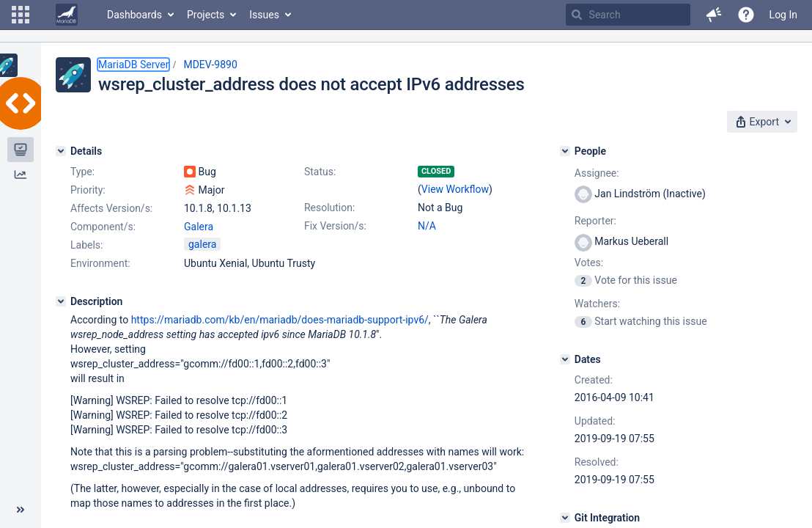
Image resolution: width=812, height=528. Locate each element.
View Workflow (455, 189)
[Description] (61, 301)
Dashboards (134, 15)
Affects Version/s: (111, 208)
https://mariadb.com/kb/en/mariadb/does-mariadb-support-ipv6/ (280, 320)
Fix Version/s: (335, 226)
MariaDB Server (133, 65)
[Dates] (565, 359)
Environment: (100, 263)
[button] (21, 15)
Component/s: (103, 227)
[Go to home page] (67, 15)
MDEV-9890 (210, 65)
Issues (264, 15)
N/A (427, 226)
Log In (783, 15)
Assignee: (597, 173)
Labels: (86, 245)
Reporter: (595, 221)
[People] (565, 151)
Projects (206, 15)
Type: (82, 172)
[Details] (61, 151)
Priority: (88, 190)
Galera (199, 227)
